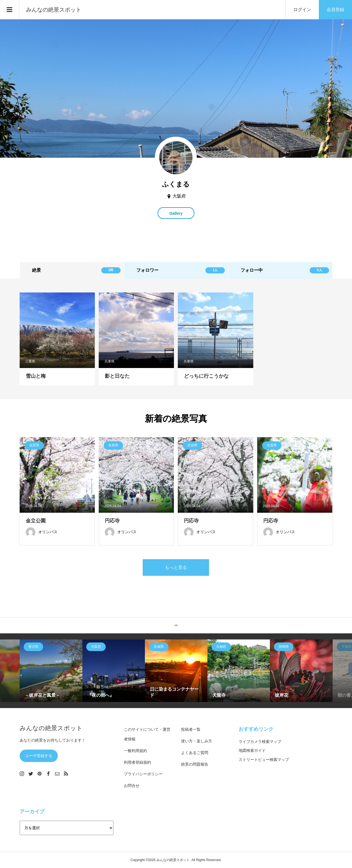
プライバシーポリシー (143, 774)
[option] (51, 671)
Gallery (176, 213)
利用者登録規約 (137, 762)
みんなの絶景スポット (54, 10)
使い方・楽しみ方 (197, 741)
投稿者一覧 (191, 729)
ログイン (302, 10)
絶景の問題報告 (195, 764)
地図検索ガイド (252, 750)
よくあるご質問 (195, 753)
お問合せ (132, 786)
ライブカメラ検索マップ (260, 742)
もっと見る (176, 567)
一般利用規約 (135, 751)
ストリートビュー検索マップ (264, 760)
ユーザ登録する (39, 756)
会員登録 (335, 10)
